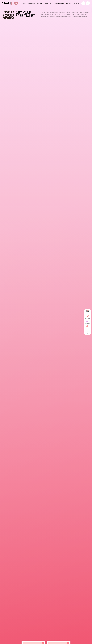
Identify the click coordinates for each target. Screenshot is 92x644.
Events (47, 3)
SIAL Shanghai (23, 3)
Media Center (69, 3)
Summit (52, 3)
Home (16, 3)
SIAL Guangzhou (32, 3)
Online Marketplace (60, 3)
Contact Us (76, 3)
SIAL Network (40, 3)
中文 (88, 3)
